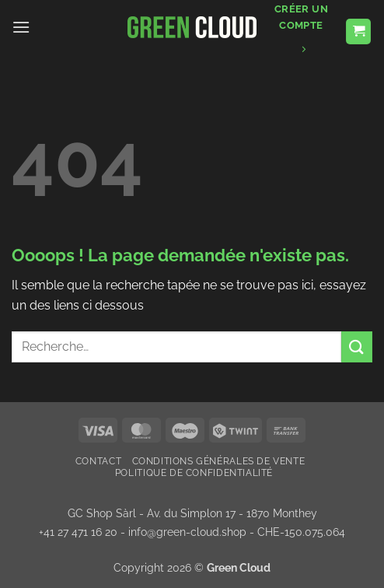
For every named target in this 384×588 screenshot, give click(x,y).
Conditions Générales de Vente (219, 461)
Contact (98, 461)
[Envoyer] (357, 346)
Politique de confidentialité (194, 472)
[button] (21, 27)
